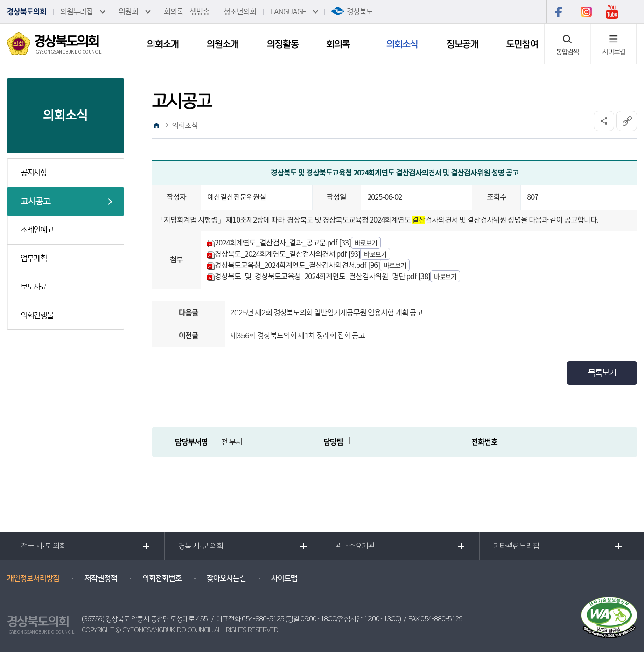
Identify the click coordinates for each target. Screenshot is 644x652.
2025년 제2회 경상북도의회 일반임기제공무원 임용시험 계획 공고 (326, 313)
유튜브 (612, 12)
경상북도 (360, 12)
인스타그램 (586, 12)
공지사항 (34, 173)
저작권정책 (101, 578)
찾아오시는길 (226, 578)
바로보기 (366, 243)
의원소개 (223, 44)
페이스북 (560, 12)
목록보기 (602, 373)
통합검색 (567, 52)
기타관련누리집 (516, 546)
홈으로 (156, 126)
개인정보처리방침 (33, 578)
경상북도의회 (27, 12)
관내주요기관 (355, 546)
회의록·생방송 (187, 12)
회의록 (338, 44)
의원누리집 (77, 12)
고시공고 (35, 201)
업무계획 (34, 259)
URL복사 (627, 121)
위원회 (128, 12)
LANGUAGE (288, 12)
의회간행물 (37, 315)
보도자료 (34, 287)
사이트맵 (614, 52)
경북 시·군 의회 (201, 546)
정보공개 (462, 44)
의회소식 (402, 44)
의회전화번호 (162, 578)
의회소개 (163, 44)
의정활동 (283, 44)
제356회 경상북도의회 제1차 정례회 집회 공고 (297, 336)
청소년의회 (240, 12)
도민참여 (522, 44)
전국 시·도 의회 (43, 546)
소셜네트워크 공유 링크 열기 (604, 121)
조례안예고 (37, 230)
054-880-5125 (263, 619)
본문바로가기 (0, 0)
